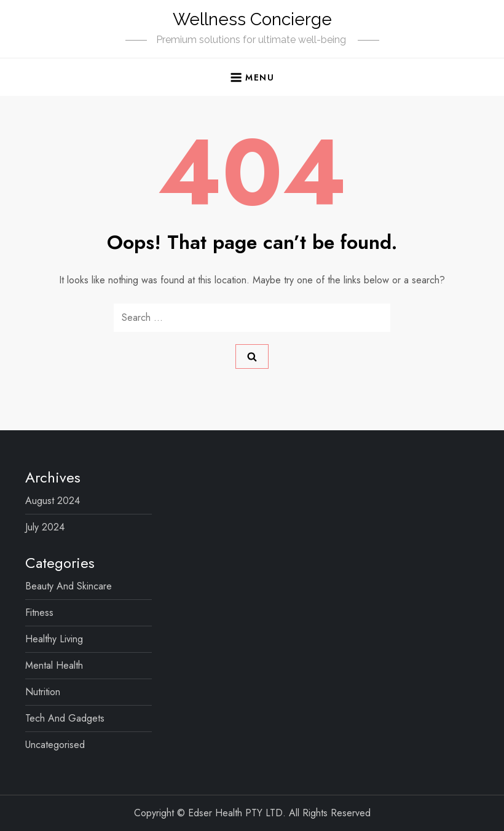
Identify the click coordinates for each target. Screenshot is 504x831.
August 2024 (53, 501)
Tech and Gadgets (65, 718)
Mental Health (54, 665)
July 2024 (45, 527)
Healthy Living (54, 639)
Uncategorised (55, 745)
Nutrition (43, 692)
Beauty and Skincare (69, 586)
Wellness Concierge (252, 19)
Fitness (39, 612)
